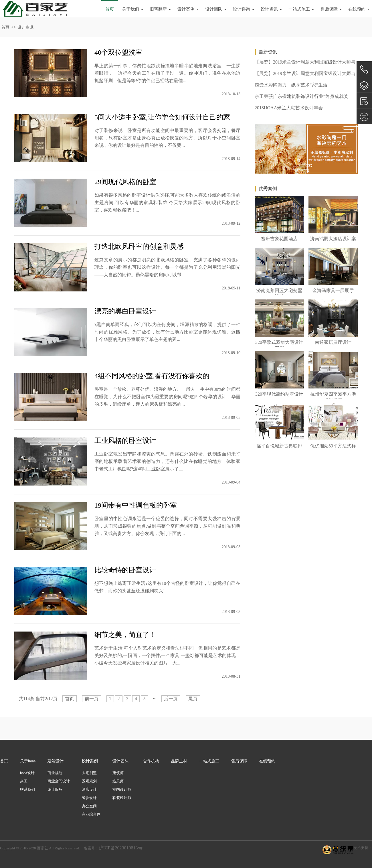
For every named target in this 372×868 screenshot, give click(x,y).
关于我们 (130, 9)
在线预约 (357, 9)
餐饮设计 (89, 798)
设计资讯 (269, 9)
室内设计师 (122, 789)
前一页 (92, 699)
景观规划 (89, 781)
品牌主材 (179, 761)
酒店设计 (89, 789)
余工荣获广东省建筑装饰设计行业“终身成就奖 (301, 96)
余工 (24, 781)
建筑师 (118, 773)
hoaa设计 (27, 773)
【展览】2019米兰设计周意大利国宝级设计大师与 (305, 62)
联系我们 (27, 789)
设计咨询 (242, 9)
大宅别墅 (89, 773)
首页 (110, 9)
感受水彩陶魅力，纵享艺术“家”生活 (291, 85)
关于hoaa (28, 761)
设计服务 (55, 789)
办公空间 (89, 806)
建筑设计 (56, 761)
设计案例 (186, 9)
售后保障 (329, 9)
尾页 (193, 699)
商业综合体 (91, 814)
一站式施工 (299, 9)
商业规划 (55, 773)
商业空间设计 (59, 781)
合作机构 (151, 761)
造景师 (118, 781)
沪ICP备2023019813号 (121, 848)
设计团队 (214, 9)
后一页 (171, 699)
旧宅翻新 (158, 9)
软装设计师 (122, 798)
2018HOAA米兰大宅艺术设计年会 (289, 108)
